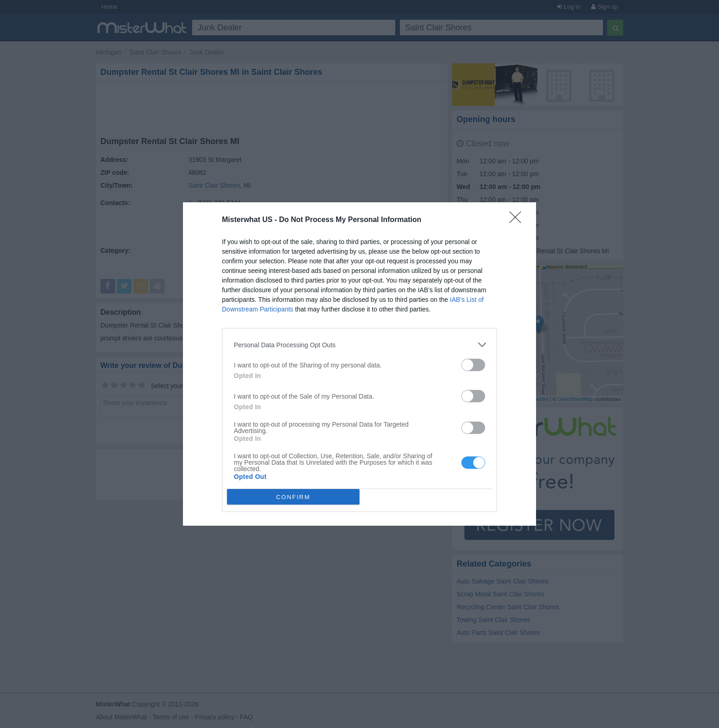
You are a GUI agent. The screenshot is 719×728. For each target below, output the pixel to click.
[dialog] (359, 364)
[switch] (473, 365)
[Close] (518, 220)
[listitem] (359, 345)
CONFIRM (293, 497)
